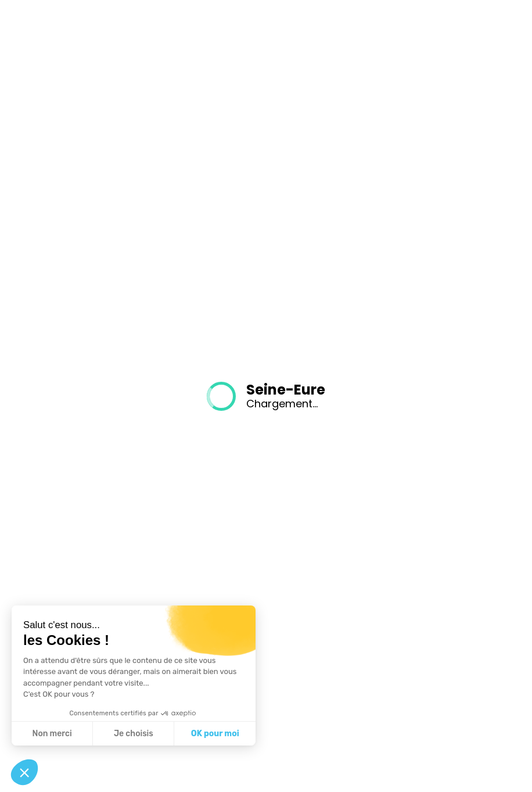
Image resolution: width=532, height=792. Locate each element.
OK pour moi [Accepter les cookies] (215, 734)
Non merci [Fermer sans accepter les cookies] (52, 734)
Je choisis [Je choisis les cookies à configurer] (134, 734)
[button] (24, 772)
